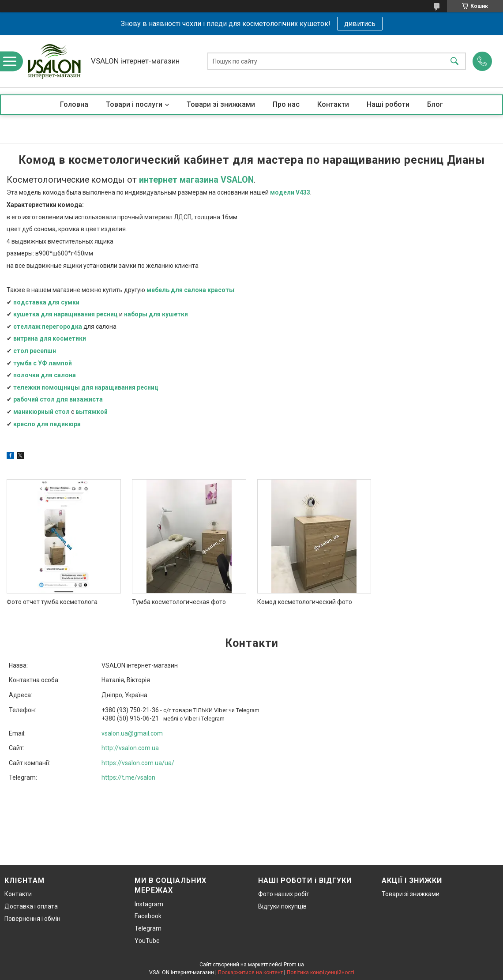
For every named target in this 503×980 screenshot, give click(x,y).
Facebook (148, 916)
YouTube (147, 941)
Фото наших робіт (284, 894)
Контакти (333, 104)
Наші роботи (388, 104)
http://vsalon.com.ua (130, 748)
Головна (74, 104)
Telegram (148, 928)
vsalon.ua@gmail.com (132, 733)
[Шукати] (454, 61)
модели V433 (290, 192)
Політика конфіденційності (321, 972)
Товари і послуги (134, 104)
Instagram (149, 904)
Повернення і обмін (32, 919)
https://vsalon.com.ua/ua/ (138, 763)
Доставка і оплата (31, 906)
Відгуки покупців (282, 906)
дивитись (360, 24)
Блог (435, 104)
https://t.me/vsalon (128, 777)
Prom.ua (294, 965)
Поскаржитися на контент (250, 972)
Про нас (286, 104)
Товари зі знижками (221, 104)
